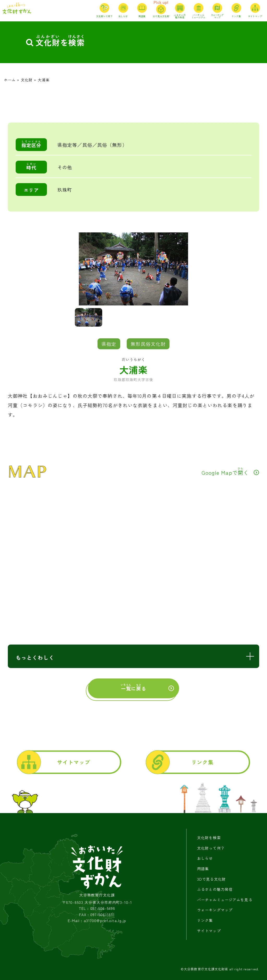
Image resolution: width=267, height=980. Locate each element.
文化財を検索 (209, 838)
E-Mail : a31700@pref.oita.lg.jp (97, 921)
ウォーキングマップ (215, 910)
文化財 (27, 80)
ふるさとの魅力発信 (215, 889)
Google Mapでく (225, 471)
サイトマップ (74, 762)
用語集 (203, 869)
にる (133, 687)
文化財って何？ (211, 848)
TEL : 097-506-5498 (97, 908)
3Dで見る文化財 (211, 879)
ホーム (10, 80)
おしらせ (205, 858)
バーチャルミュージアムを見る (225, 900)
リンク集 (202, 762)
